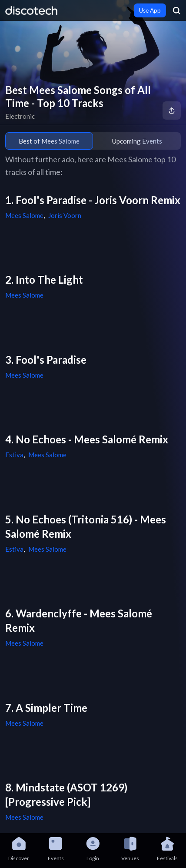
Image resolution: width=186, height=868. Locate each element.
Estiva (14, 455)
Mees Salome (24, 215)
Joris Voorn (65, 215)
